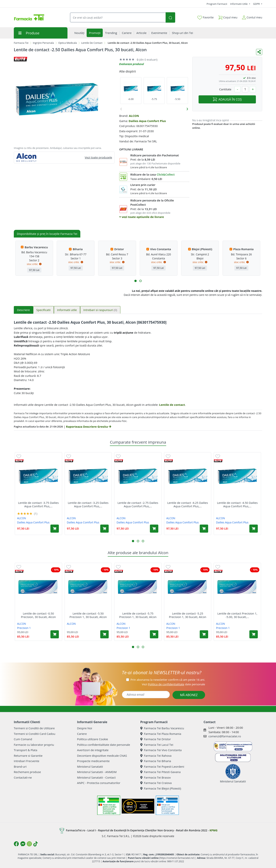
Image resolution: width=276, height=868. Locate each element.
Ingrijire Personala (43, 43)
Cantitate (225, 89)
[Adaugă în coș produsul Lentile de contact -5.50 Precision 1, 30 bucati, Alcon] (104, 634)
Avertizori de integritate (93, 750)
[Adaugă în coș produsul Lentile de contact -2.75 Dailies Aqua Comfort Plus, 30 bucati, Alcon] (154, 529)
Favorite (205, 17)
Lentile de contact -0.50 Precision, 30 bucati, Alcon (38, 615)
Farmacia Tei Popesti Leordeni (162, 767)
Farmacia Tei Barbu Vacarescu (162, 728)
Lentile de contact (172, 405)
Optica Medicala (68, 43)
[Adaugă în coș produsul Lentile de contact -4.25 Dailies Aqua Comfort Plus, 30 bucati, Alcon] (204, 529)
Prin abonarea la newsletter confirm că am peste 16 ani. (168, 680)
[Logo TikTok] (36, 844)
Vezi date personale (173, 684)
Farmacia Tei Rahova (156, 756)
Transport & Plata (25, 750)
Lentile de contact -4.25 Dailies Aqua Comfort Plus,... (188, 504)
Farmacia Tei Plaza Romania (161, 734)
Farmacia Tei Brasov (156, 777)
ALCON (134, 116)
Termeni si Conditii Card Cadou (34, 734)
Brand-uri (20, 767)
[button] (136, 281)
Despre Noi (85, 728)
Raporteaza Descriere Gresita (88, 427)
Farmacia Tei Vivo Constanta (161, 750)
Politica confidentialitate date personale (103, 745)
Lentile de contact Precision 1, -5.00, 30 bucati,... (237, 615)
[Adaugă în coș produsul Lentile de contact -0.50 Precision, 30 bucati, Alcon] (55, 634)
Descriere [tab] (23, 310)
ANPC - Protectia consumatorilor (99, 783)
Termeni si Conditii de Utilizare (34, 728)
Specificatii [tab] (44, 310)
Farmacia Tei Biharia (156, 761)
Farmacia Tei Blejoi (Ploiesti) (161, 788)
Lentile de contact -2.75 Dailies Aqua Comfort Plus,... (138, 504)
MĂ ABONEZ (189, 695)
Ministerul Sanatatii (90, 767)
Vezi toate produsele (98, 157)
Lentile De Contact (92, 43)
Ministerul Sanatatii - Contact (96, 777)
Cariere (82, 734)
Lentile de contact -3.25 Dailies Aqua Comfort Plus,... (88, 504)
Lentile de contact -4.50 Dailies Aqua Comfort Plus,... (237, 504)
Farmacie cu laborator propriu (34, 745)
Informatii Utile (239, 4)
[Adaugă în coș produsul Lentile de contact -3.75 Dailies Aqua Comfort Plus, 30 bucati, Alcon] (55, 529)
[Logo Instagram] (29, 844)
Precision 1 (24, 628)
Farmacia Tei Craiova (156, 783)
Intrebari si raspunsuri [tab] (100, 310)
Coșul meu (228, 17)
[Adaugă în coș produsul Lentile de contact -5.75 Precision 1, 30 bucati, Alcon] (154, 634)
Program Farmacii (217, 4)
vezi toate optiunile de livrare (142, 217)
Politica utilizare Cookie (92, 739)
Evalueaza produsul (132, 64)
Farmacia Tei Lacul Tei (157, 745)
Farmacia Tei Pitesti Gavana (160, 772)
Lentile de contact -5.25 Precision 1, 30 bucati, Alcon (188, 615)
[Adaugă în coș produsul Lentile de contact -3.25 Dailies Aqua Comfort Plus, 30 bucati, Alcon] (104, 529)
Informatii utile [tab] (67, 310)
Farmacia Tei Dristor (156, 739)
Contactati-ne (23, 777)
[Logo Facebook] (16, 844)
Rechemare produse (27, 772)
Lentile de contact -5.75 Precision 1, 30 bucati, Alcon (138, 615)
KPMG (213, 830)
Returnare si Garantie (28, 756)
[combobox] (118, 18)
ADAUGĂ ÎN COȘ (227, 99)
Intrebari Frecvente (27, 761)
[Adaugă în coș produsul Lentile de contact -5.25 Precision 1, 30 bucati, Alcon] (204, 634)
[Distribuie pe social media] (259, 52)
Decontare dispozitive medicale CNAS (102, 756)
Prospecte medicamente (93, 761)
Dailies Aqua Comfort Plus (147, 121)
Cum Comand (23, 739)
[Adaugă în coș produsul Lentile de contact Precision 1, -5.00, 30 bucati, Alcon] (254, 634)
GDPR (257, 4)
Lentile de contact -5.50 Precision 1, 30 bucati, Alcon (88, 615)
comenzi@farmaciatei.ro (225, 736)
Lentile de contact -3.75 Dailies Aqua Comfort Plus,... (38, 504)
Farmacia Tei (21, 43)
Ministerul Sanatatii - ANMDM (97, 772)
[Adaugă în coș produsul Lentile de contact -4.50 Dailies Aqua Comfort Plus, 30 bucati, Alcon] (254, 529)
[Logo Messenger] (23, 844)
